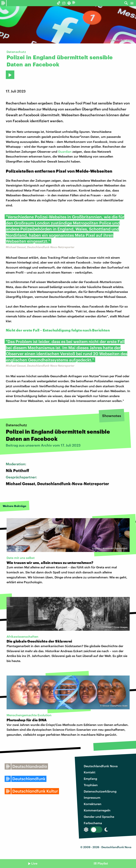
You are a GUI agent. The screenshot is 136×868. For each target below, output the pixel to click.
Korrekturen (93, 804)
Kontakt (90, 772)
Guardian (65, 151)
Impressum (92, 797)
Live (34, 863)
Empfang (90, 779)
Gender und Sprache (99, 817)
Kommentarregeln (97, 810)
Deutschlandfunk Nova (101, 766)
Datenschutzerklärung (100, 791)
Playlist (103, 863)
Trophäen (91, 785)
